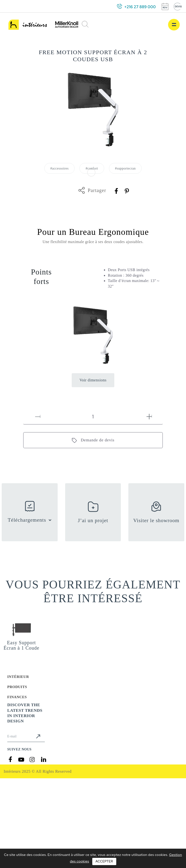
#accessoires (60, 168)
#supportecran (125, 168)
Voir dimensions (93, 380)
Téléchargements (27, 520)
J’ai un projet (93, 520)
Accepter (104, 861)
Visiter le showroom (156, 520)
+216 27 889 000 (140, 7)
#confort (92, 168)
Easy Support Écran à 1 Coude (22, 645)
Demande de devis (97, 440)
